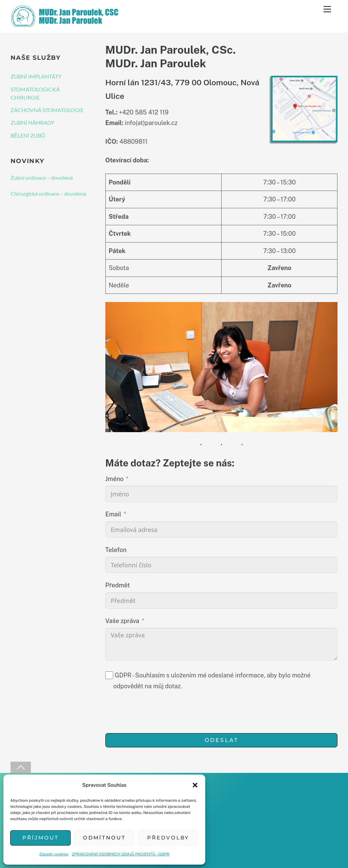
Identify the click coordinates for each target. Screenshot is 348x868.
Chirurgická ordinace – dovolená (48, 193)
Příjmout (41, 838)
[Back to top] (21, 768)
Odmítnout (104, 838)
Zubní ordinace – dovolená (42, 178)
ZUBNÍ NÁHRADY (32, 122)
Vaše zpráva (122, 621)
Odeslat (221, 740)
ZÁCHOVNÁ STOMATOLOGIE (47, 110)
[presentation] (157, 713)
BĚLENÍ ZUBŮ (28, 135)
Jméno (115, 479)
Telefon (116, 550)
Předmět (118, 585)
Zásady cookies (54, 854)
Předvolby (168, 838)
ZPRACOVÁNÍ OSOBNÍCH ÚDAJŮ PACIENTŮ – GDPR (120, 854)
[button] (195, 785)
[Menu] (327, 9)
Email (113, 514)
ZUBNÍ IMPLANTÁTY (36, 76)
